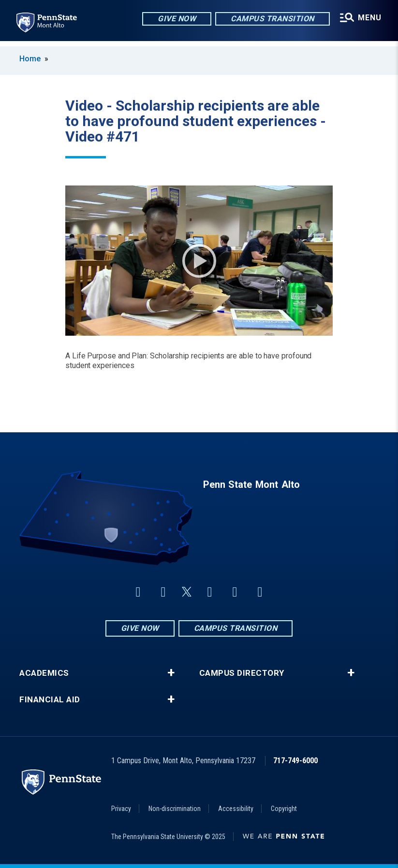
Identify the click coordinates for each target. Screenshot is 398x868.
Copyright (284, 809)
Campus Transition (271, 19)
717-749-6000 (295, 761)
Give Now (175, 19)
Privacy (121, 809)
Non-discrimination (175, 809)
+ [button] (171, 673)
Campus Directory (242, 673)
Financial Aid (50, 700)
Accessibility (236, 809)
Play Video (199, 261)
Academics (44, 673)
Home (30, 59)
